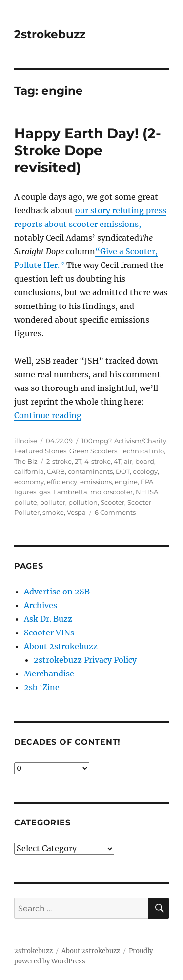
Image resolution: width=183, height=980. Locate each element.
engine (126, 482)
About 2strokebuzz (61, 646)
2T (78, 461)
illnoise (26, 441)
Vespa (76, 512)
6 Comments (115, 512)
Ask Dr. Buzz (48, 619)
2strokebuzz (50, 34)
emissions (96, 482)
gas (45, 492)
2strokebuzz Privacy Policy (85, 660)
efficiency (62, 482)
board (145, 461)
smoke (53, 512)
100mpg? (96, 441)
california (29, 471)
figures (25, 492)
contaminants (90, 471)
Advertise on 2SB (57, 592)
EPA (147, 482)
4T (117, 461)
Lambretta (70, 492)
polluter (53, 502)
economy (29, 482)
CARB (56, 471)
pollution (83, 502)
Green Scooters (93, 451)
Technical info (142, 451)
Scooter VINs (49, 633)
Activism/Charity (140, 441)
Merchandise (49, 674)
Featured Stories (40, 451)
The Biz (26, 461)
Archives (41, 605)
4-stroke (98, 461)
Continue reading (48, 415)
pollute (26, 502)
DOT (123, 471)
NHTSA (147, 492)
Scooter (112, 502)
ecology (145, 471)
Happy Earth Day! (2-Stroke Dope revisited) (88, 150)
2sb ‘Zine (42, 687)
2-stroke (59, 461)
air (128, 461)
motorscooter (112, 492)
